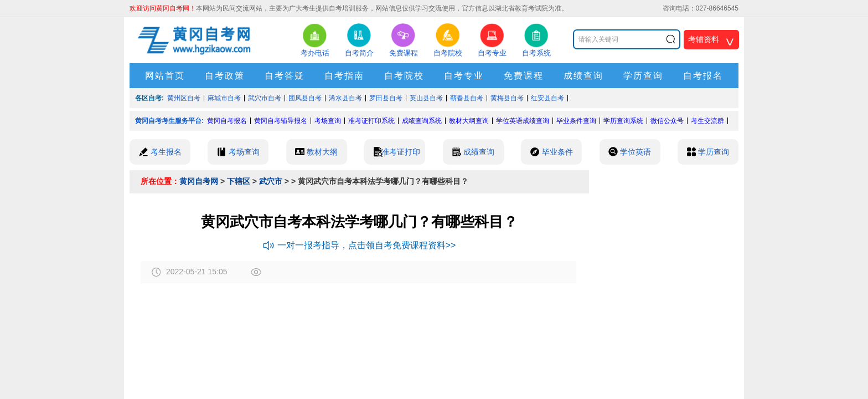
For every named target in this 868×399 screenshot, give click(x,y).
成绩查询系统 (422, 121)
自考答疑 (285, 76)
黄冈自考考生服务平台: (169, 121)
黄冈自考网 (199, 181)
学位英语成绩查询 (523, 121)
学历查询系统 (623, 121)
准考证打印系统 (371, 121)
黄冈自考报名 (227, 121)
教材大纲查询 (469, 121)
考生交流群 (707, 121)
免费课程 (524, 76)
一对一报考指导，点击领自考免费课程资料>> (360, 245)
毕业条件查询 (576, 121)
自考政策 (225, 76)
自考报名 (703, 76)
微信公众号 (667, 121)
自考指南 (344, 76)
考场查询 (328, 121)
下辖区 (239, 181)
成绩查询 (583, 76)
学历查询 (643, 76)
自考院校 (404, 76)
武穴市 (271, 181)
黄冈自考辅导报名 (281, 121)
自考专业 (464, 76)
